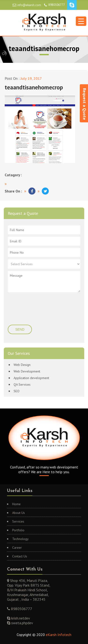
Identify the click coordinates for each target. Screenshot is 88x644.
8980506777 (57, 5)
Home (16, 504)
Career (17, 548)
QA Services (22, 384)
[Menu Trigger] (81, 21)
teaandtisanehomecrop (34, 87)
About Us (19, 513)
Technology (20, 539)
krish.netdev (20, 618)
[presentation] (36, 309)
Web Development (27, 371)
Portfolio (18, 530)
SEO (17, 391)
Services (18, 521)
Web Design (22, 365)
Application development (31, 378)
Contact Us (20, 556)
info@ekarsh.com (29, 5)
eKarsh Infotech (59, 635)
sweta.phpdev (22, 623)
